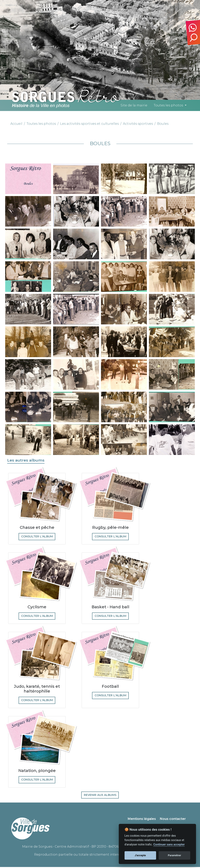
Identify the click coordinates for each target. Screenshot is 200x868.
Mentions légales (142, 820)
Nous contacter (173, 820)
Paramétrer (174, 855)
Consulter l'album (37, 537)
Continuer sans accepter (169, 845)
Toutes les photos (168, 105)
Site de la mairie (134, 105)
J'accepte (140, 855)
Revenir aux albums (100, 796)
